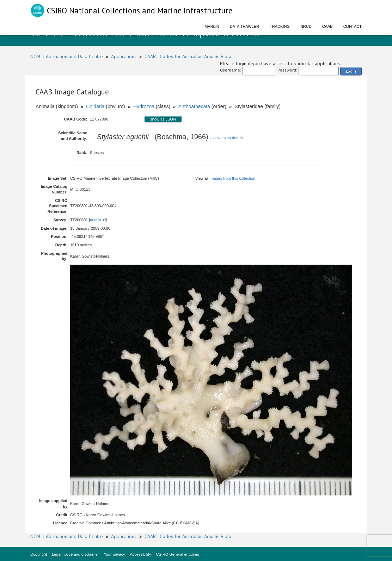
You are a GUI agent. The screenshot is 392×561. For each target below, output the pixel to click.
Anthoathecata (194, 106)
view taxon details (228, 138)
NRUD (306, 26)
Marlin (212, 26)
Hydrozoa (144, 106)
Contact (353, 26)
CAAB (327, 26)
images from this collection (233, 178)
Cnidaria (95, 106)
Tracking (280, 26)
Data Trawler (244, 26)
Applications (124, 56)
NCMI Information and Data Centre (67, 56)
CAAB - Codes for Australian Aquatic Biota (188, 56)
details (96, 220)
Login (351, 71)
